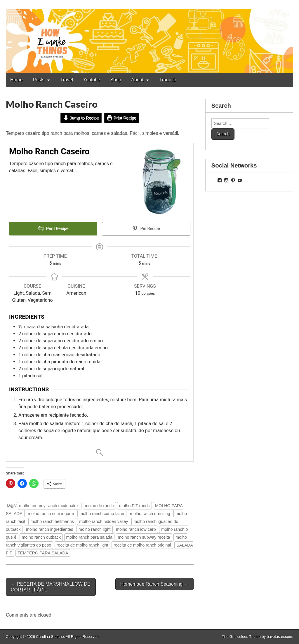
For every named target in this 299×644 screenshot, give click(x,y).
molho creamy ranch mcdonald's (49, 506)
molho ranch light (95, 529)
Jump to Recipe (81, 118)
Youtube (92, 80)
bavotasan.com (280, 637)
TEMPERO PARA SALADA (43, 553)
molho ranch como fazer (102, 514)
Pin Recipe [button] (146, 229)
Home (16, 80)
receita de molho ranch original (142, 545)
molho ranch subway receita (144, 537)
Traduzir (168, 80)
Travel (67, 80)
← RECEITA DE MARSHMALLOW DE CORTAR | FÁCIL (51, 587)
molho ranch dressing (150, 514)
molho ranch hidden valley (104, 521)
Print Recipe (122, 118)
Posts (39, 80)
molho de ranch (99, 506)
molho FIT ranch (134, 506)
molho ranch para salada (89, 537)
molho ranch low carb (136, 529)
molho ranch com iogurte (51, 514)
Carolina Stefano (50, 637)
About (137, 80)
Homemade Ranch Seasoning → (154, 584)
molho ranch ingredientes (50, 529)
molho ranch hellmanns (52, 521)
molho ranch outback (41, 537)
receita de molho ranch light (82, 545)
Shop (116, 80)
